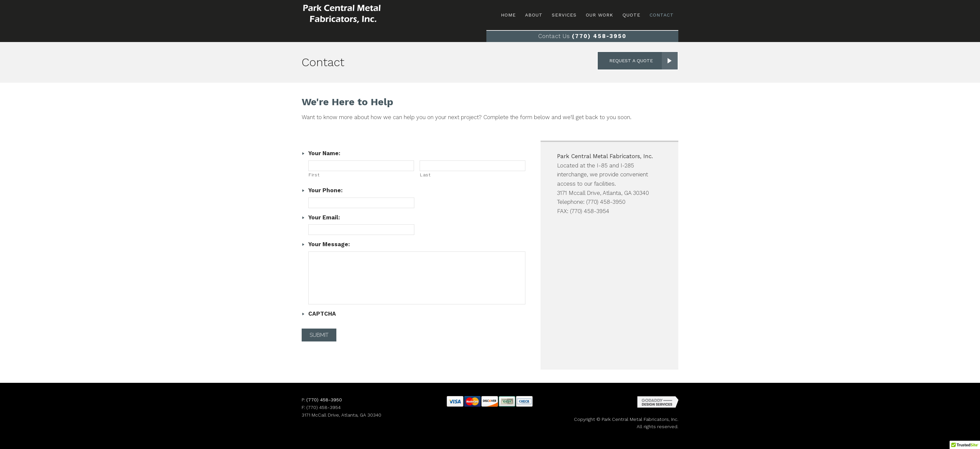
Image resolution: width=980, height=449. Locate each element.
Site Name (355, 14)
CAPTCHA (322, 314)
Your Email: (324, 217)
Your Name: (324, 153)
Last (425, 175)
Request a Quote (631, 61)
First (314, 175)
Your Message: (329, 244)
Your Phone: (325, 190)
